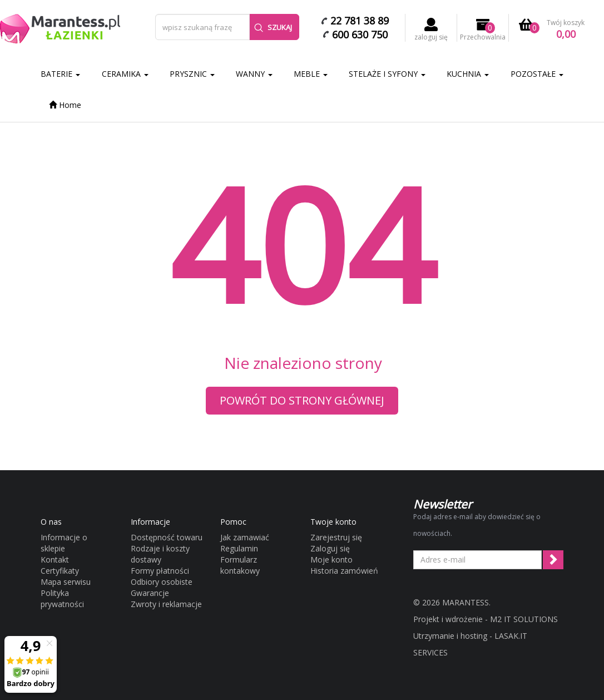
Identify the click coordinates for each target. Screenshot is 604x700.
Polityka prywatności (62, 598)
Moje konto (331, 559)
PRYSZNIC (192, 74)
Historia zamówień (344, 571)
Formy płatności (160, 571)
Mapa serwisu (66, 582)
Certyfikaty (60, 571)
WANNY (254, 74)
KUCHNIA (468, 74)
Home (65, 105)
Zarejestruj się (336, 537)
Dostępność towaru (167, 537)
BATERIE (60, 74)
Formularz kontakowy (240, 565)
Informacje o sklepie (64, 543)
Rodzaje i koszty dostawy (160, 554)
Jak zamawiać (245, 537)
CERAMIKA (125, 74)
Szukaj (273, 27)
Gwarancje (150, 593)
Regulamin (239, 548)
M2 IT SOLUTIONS (524, 619)
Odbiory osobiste (162, 582)
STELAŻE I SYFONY (387, 74)
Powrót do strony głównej (302, 400)
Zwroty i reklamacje (166, 604)
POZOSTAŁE (537, 74)
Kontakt (55, 559)
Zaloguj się (330, 548)
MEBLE (311, 74)
